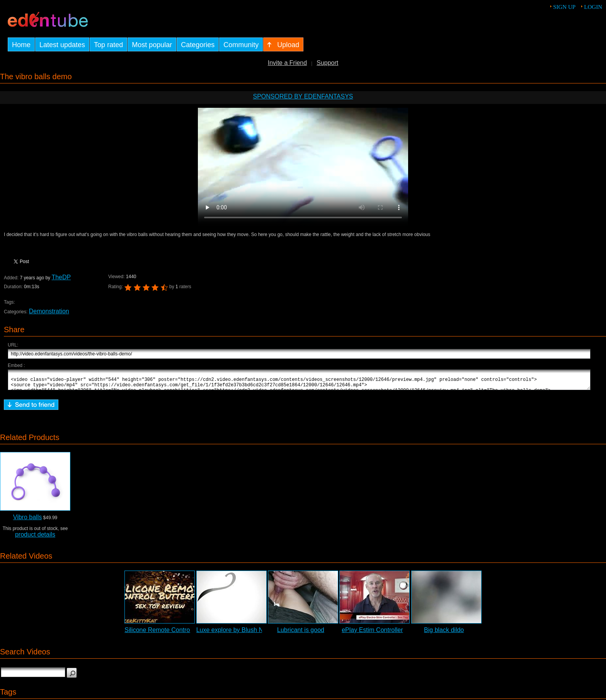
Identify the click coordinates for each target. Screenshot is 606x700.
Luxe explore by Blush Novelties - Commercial (260, 633)
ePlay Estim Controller (372, 633)
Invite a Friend (287, 63)
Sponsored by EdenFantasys (303, 96)
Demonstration (49, 311)
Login (593, 7)
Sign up (564, 7)
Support (327, 63)
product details (35, 538)
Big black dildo (444, 633)
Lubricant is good (301, 633)
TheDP (61, 277)
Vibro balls (27, 521)
